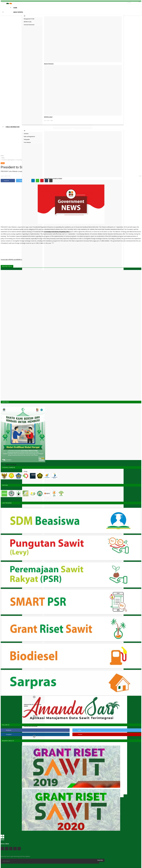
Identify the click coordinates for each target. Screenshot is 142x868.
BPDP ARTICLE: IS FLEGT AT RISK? (53, 178)
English (129, 2)
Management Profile (29, 19)
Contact (4, 2)
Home (15, 8)
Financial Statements (29, 25)
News (3, 158)
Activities (26, 134)
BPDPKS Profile (28, 22)
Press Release (27, 142)
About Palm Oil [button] (11, 465)
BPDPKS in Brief (48, 117)
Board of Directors (49, 64)
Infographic (27, 139)
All (24, 16)
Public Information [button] (13, 127)
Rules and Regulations (29, 137)
